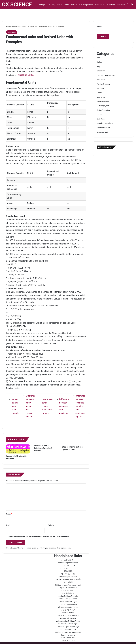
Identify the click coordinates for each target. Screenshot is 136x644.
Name (9, 506)
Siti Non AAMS (68, 605)
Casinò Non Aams (68, 627)
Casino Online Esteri (68, 611)
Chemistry (51, 4)
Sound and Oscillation (105, 116)
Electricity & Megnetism (106, 68)
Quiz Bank (101, 111)
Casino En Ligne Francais (68, 588)
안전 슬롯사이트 (68, 586)
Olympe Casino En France (68, 599)
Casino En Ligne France (68, 591)
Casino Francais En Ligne (68, 616)
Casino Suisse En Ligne (68, 594)
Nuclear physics (103, 98)
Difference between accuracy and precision (64, 399)
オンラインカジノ (68, 602)
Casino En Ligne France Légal (68, 619)
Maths (59, 4)
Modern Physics (70, 4)
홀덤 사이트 (68, 563)
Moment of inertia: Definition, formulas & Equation (43, 440)
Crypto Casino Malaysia (68, 597)
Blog (99, 59)
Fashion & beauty (103, 76)
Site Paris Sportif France (68, 569)
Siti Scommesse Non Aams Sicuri (68, 577)
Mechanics (99, 4)
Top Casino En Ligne (68, 622)
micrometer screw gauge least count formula (47, 399)
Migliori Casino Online (68, 630)
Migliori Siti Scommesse (68, 580)
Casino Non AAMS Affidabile (68, 608)
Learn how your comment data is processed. (54, 540)
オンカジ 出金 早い (68, 552)
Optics (99, 107)
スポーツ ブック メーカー (68, 561)
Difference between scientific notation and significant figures (80, 399)
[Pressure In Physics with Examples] (18, 441)
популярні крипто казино (68, 555)
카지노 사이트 (68, 574)
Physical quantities (26, 67)
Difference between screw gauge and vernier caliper (30, 399)
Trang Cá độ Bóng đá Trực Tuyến (68, 572)
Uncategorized (102, 124)
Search (99, 19)
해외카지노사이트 (68, 566)
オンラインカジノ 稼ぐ (68, 558)
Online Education (103, 102)
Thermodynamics (86, 4)
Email (9, 517)
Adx (98, 50)
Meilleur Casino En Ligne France (68, 613)
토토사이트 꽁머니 (68, 583)
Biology (42, 4)
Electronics (101, 72)
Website (51, 517)
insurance (121, 4)
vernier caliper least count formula (15, 399)
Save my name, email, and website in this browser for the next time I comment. (39, 529)
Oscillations (110, 4)
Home (9, 19)
